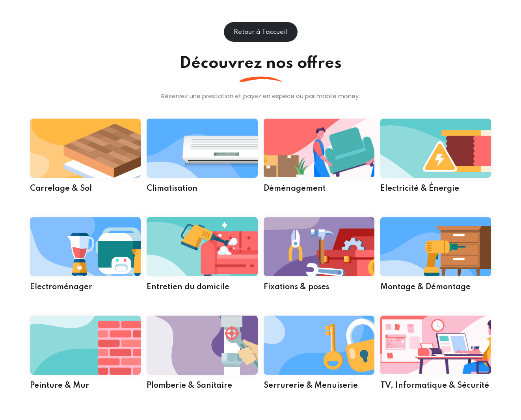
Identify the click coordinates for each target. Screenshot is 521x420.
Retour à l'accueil (261, 32)
